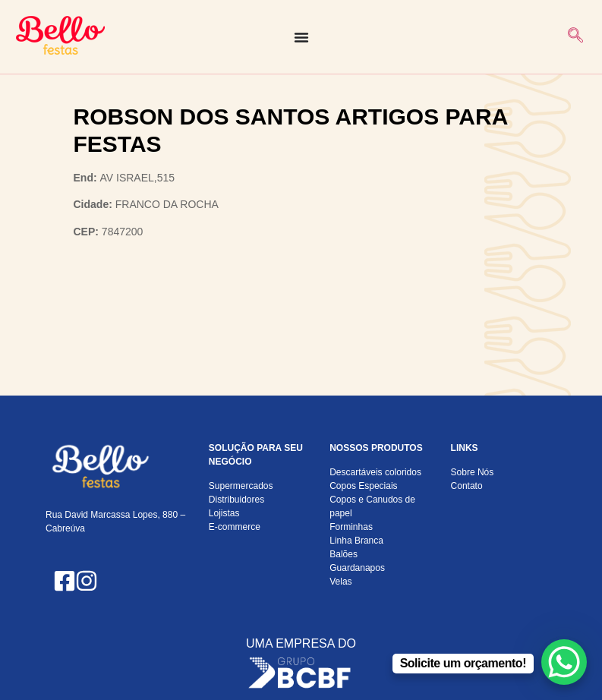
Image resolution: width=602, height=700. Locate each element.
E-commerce (235, 527)
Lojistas (224, 513)
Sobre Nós (473, 472)
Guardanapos (357, 568)
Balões (344, 554)
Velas (340, 582)
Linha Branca (356, 541)
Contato (467, 486)
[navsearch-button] (575, 37)
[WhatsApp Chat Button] (564, 662)
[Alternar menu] (301, 37)
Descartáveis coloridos (375, 472)
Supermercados (241, 486)
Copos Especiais (363, 486)
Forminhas (351, 527)
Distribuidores (236, 500)
